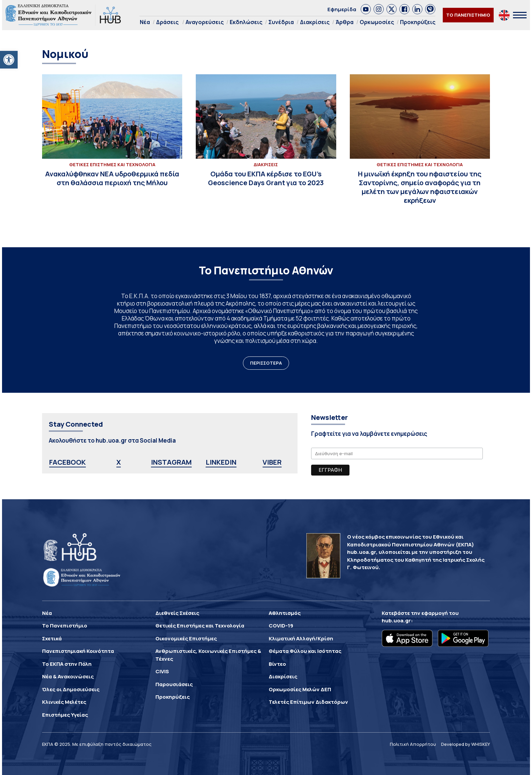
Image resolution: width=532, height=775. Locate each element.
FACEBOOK (68, 462)
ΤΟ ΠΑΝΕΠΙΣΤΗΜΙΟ (468, 15)
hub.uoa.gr (396, 621)
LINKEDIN (221, 462)
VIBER (272, 462)
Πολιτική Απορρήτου (413, 744)
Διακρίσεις (315, 22)
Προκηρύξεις (418, 22)
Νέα (145, 22)
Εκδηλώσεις (246, 22)
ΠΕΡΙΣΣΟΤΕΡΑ (266, 363)
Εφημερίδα (342, 9)
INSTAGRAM (171, 462)
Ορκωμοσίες (377, 22)
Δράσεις (167, 22)
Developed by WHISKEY (465, 744)
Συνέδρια (281, 22)
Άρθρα (345, 22)
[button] (9, 60)
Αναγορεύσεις (205, 22)
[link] (366, 9)
